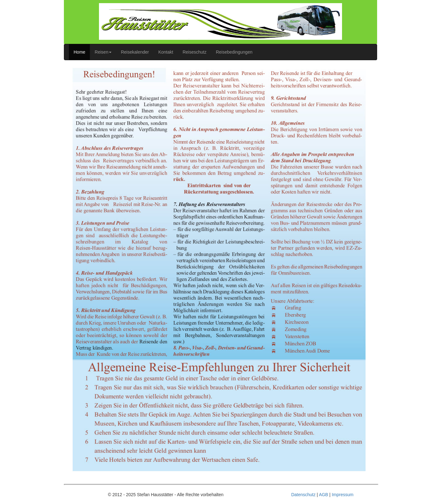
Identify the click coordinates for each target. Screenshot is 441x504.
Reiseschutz (195, 52)
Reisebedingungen (234, 52)
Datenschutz (304, 495)
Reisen (103, 52)
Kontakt (166, 52)
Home (79, 52)
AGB (324, 495)
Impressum (342, 495)
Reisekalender (135, 52)
